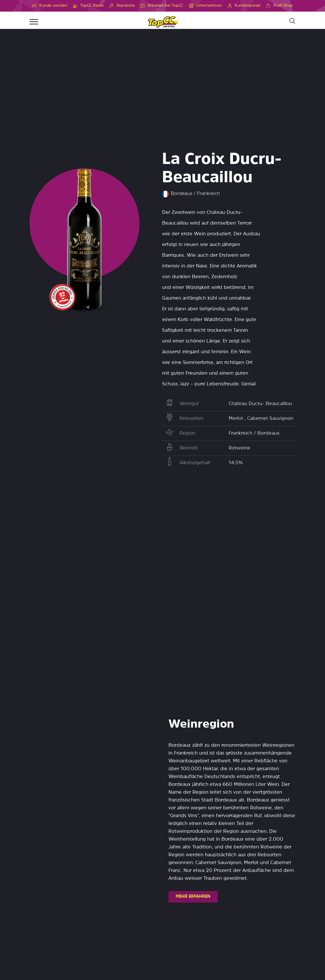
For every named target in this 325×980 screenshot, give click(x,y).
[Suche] (292, 21)
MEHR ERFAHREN (193, 897)
